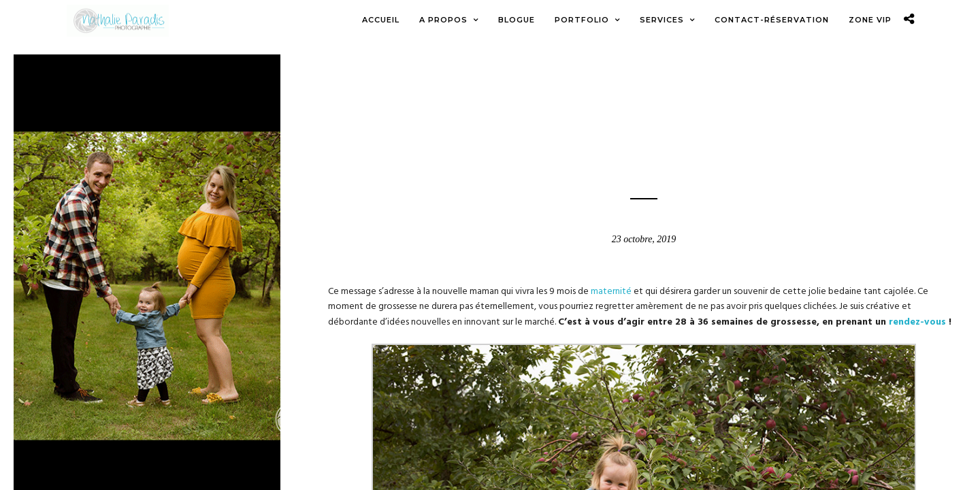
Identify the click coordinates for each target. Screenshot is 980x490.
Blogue (644, 101)
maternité (611, 292)
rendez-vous (917, 323)
